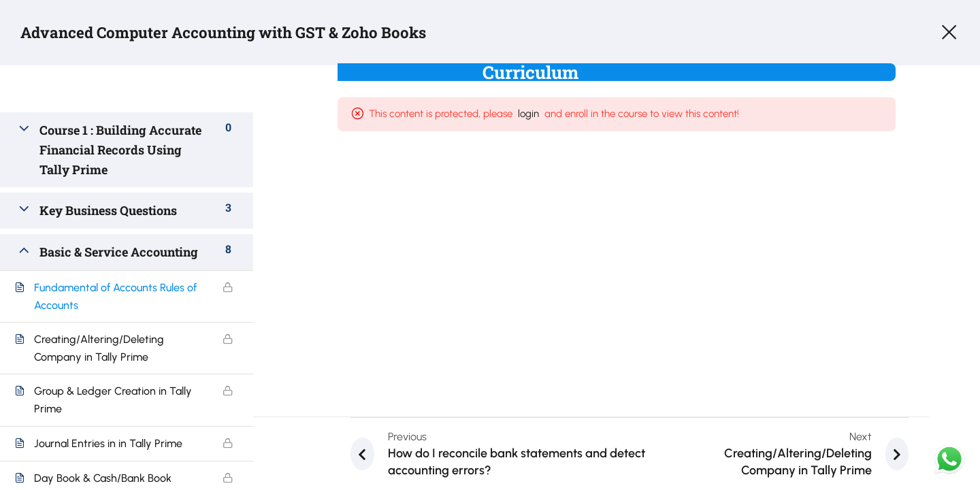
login (541, 117)
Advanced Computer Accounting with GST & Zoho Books (241, 33)
